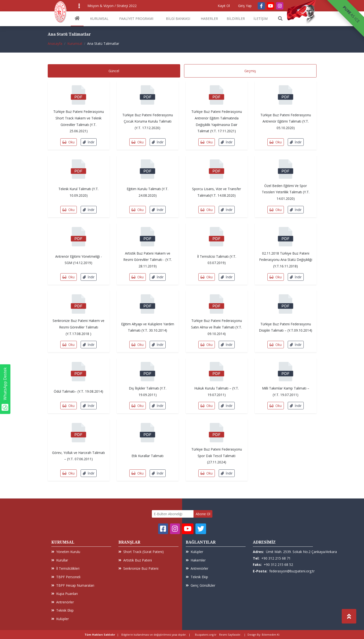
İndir (89, 142)
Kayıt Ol (224, 6)
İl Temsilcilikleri (65, 568)
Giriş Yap (245, 6)
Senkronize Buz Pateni (138, 568)
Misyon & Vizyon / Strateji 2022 (112, 6)
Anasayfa (55, 43)
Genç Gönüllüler (201, 585)
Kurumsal (75, 43)
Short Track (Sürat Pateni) (141, 552)
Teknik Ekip (62, 610)
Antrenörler (63, 602)
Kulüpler (60, 619)
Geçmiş (250, 71)
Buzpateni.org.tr (206, 635)
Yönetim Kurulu (66, 552)
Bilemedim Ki (271, 635)
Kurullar (60, 560)
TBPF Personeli (66, 577)
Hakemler (196, 560)
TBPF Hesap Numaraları (73, 585)
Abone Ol (203, 514)
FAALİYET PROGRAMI (136, 19)
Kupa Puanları (65, 594)
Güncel (114, 71)
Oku (69, 142)
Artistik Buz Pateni (135, 560)
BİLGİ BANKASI (178, 19)
